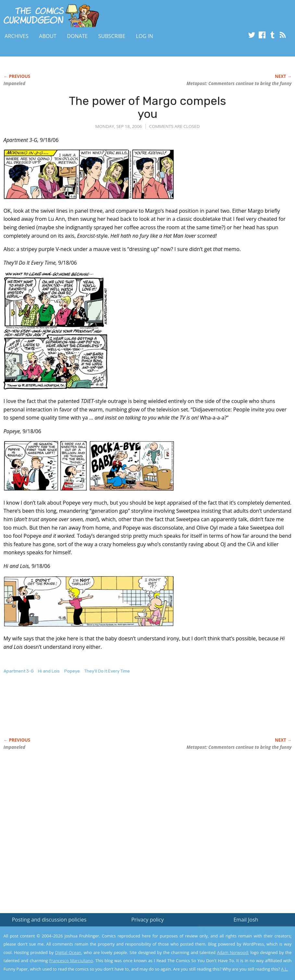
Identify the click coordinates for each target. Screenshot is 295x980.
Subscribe (112, 36)
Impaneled (14, 83)
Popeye (72, 671)
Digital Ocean (68, 952)
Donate (77, 36)
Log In (145, 36)
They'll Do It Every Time (107, 671)
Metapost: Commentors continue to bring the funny (239, 83)
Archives (17, 36)
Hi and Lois (49, 671)
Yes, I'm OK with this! (240, 956)
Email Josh (246, 920)
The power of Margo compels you (147, 107)
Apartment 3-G (19, 671)
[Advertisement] (122, 712)
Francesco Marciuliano (71, 961)
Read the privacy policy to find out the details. (237, 939)
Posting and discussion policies (49, 920)
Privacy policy (147, 920)
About (48, 36)
